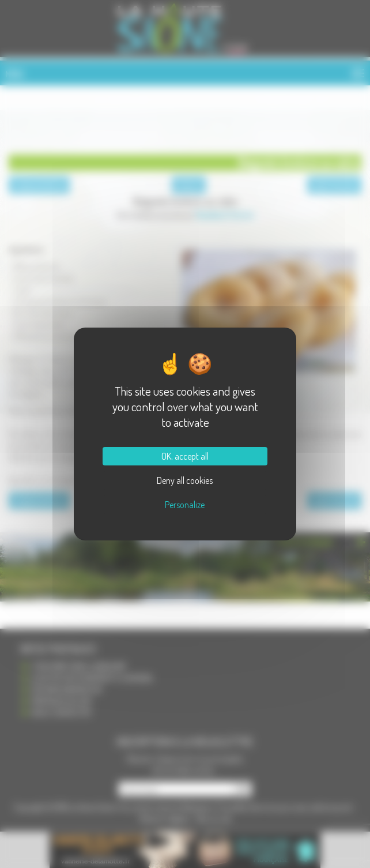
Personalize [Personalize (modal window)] (185, 505)
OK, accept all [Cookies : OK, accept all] (185, 456)
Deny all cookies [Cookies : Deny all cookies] (185, 480)
